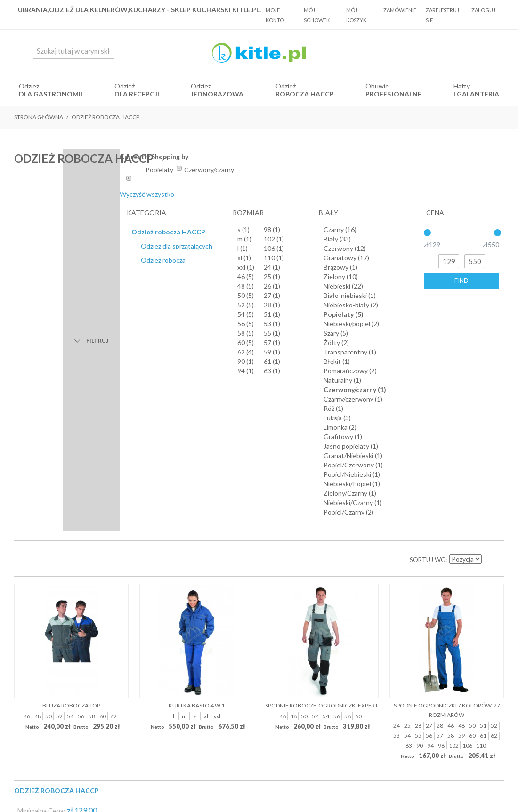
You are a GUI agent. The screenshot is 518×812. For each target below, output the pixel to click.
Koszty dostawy (241, 536)
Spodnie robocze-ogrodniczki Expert (322, 376)
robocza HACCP (305, 94)
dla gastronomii (51, 94)
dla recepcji (137, 94)
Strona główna (39, 117)
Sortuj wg (428, 231)
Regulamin (194, 536)
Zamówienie (400, 10)
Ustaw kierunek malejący (490, 231)
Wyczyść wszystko (413, 194)
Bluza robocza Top (71, 376)
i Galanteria (476, 94)
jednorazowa (217, 94)
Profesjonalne (393, 94)
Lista (42, 231)
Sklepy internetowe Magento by (447, 784)
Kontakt (353, 536)
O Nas (162, 536)
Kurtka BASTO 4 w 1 (197, 376)
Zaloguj (483, 10)
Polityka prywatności (303, 536)
